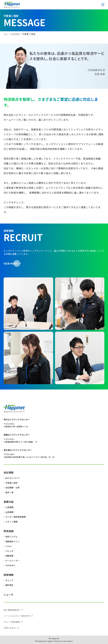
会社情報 (9, 472)
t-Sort (9, 546)
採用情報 (9, 575)
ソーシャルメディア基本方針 (18, 616)
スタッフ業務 (12, 522)
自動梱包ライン (13, 541)
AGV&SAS (10, 565)
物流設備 (9, 531)
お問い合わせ (11, 628)
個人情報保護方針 (13, 610)
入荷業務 (10, 507)
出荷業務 (10, 512)
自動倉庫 (10, 556)
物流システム (12, 537)
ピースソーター (12, 561)
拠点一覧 (10, 492)
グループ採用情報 (13, 622)
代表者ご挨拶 (12, 483)
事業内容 (9, 502)
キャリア (10, 580)
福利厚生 (10, 585)
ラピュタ (10, 551)
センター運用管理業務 (16, 517)
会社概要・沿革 (13, 488)
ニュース (9, 594)
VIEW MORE (11, 263)
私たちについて (13, 478)
